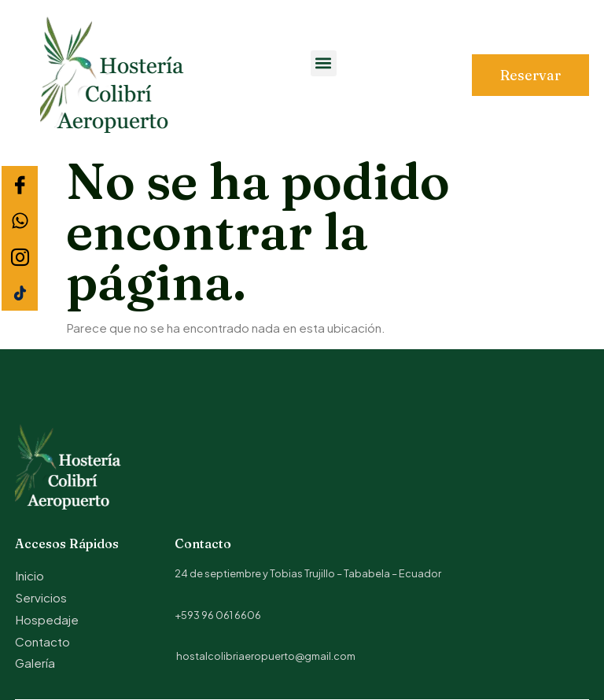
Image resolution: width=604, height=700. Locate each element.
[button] (324, 63)
